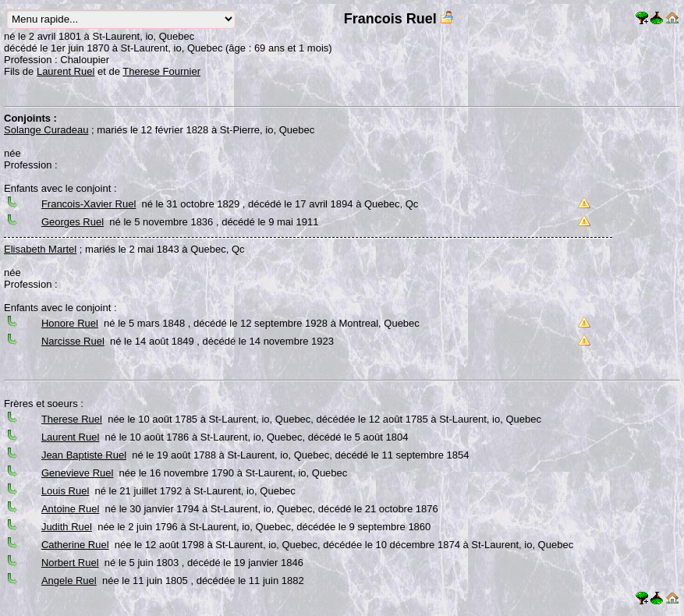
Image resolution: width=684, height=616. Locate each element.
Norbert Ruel (70, 563)
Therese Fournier (161, 71)
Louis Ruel (65, 491)
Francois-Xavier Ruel (89, 204)
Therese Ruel (72, 419)
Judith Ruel (67, 527)
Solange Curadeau (46, 130)
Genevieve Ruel (78, 473)
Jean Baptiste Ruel (84, 455)
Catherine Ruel (75, 545)
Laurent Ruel (66, 71)
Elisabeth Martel (40, 249)
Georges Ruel (73, 222)
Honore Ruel (70, 323)
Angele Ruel (69, 581)
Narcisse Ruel (73, 341)
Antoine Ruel (70, 509)
